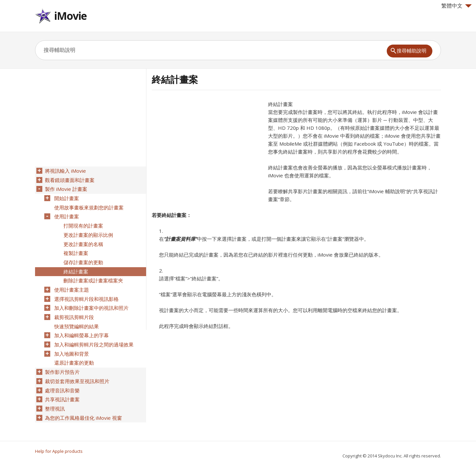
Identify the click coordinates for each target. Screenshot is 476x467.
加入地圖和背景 (71, 342)
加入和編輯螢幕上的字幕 (81, 325)
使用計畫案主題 (71, 282)
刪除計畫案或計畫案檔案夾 (93, 274)
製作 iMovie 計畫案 (65, 188)
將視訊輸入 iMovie (65, 171)
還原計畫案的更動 (73, 351)
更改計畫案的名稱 (83, 239)
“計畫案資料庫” (180, 239)
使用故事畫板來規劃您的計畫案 (88, 205)
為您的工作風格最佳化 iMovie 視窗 (83, 403)
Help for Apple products (59, 451)
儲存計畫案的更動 (83, 257)
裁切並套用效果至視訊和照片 (77, 368)
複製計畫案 (75, 248)
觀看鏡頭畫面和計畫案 (69, 179)
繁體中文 (456, 6)
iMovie (70, 16)
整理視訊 (54, 394)
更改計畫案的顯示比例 (88, 231)
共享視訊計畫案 (62, 385)
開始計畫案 (66, 197)
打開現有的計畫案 (83, 222)
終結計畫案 (75, 265)
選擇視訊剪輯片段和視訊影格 (86, 291)
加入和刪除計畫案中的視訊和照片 (91, 300)
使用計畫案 (66, 214)
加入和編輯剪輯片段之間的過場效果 (93, 334)
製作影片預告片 (62, 360)
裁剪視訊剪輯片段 (73, 308)
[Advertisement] (207, 146)
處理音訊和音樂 (62, 377)
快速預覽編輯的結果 (76, 317)
